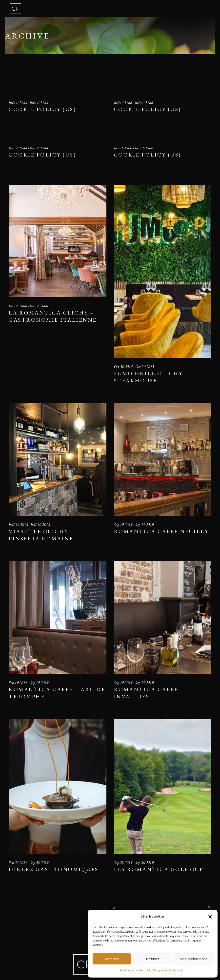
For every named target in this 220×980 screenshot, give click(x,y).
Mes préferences (193, 959)
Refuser (153, 959)
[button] (210, 917)
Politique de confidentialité (135, 970)
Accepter (112, 959)
